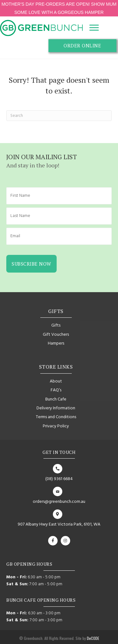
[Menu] (94, 28)
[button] (82, 46)
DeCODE (93, 638)
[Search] (59, 116)
